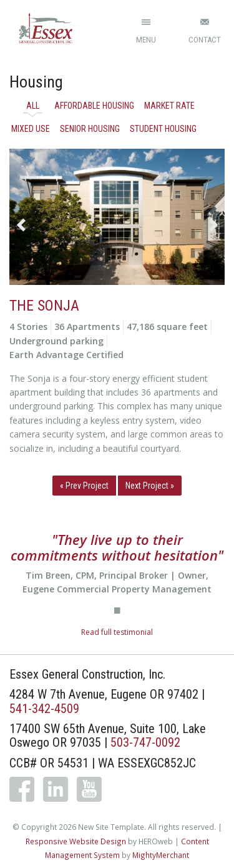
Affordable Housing (94, 106)
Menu (146, 40)
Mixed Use (31, 129)
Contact (205, 40)
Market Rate (169, 106)
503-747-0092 (145, 742)
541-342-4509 (44, 709)
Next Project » (150, 486)
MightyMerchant (161, 855)
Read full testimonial (117, 632)
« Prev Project (84, 486)
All (33, 106)
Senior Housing (90, 129)
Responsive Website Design (76, 841)
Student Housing (163, 129)
